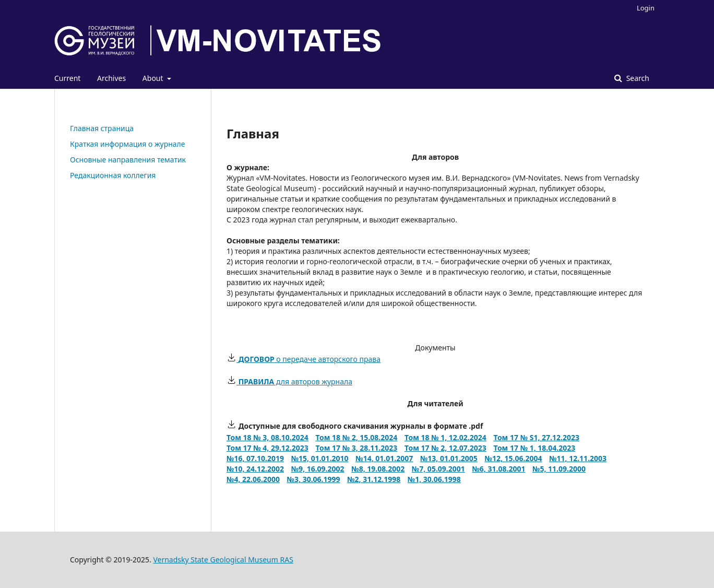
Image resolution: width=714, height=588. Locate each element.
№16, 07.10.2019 (255, 458)
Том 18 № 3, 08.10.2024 (267, 437)
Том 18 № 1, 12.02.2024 (445, 437)
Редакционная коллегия (113, 175)
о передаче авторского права (304, 359)
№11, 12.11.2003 (578, 458)
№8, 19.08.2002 (378, 469)
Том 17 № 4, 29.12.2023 (267, 448)
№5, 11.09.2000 (559, 469)
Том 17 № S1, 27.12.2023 (536, 437)
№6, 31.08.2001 (498, 469)
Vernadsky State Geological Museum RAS (223, 560)
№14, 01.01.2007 (384, 458)
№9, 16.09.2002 (318, 469)
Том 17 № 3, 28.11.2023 (356, 448)
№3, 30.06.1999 (314, 479)
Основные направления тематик (128, 160)
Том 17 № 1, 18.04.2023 (534, 448)
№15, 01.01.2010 (320, 458)
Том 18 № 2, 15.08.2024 (356, 437)
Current (67, 78)
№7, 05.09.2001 (438, 469)
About (154, 78)
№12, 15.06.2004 (514, 458)
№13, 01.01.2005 (449, 458)
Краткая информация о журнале (128, 144)
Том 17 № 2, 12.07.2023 (445, 448)
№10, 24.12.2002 (255, 469)
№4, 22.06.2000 (253, 479)
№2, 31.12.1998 (374, 479)
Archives (111, 78)
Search (637, 78)
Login (646, 8)
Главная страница (102, 128)
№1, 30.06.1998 (434, 479)
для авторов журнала (289, 381)
